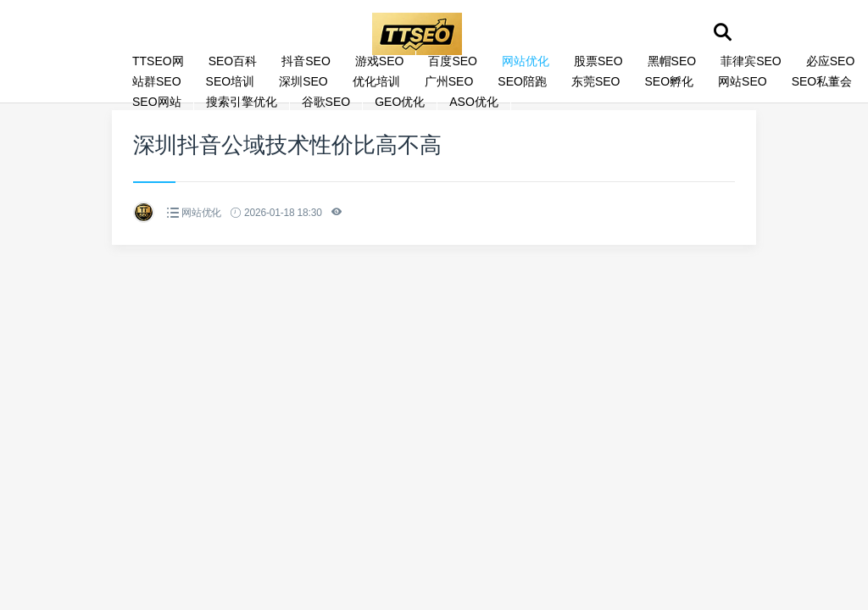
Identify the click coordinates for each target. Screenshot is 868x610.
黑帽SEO (672, 61)
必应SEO (831, 61)
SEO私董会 (822, 81)
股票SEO (598, 61)
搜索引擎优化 (242, 102)
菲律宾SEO (751, 61)
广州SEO (449, 81)
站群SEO (157, 81)
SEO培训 (231, 81)
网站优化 (526, 61)
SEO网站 (157, 102)
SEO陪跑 (522, 81)
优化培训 (376, 81)
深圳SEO (303, 81)
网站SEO (743, 81)
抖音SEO (306, 61)
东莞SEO (596, 81)
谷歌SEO (326, 102)
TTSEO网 (158, 61)
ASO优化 (474, 102)
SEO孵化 (669, 81)
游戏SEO (380, 61)
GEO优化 (400, 102)
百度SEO (453, 61)
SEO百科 (233, 61)
